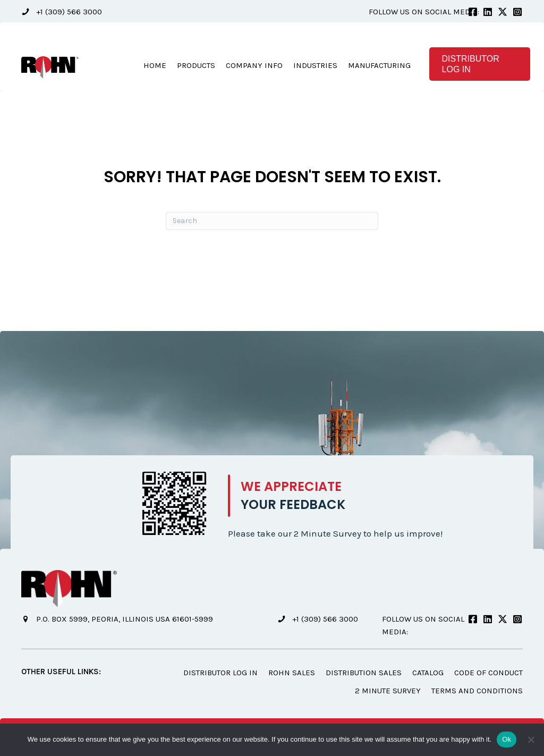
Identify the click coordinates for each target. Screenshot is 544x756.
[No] (531, 740)
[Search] (272, 222)
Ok (507, 739)
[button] (62, 12)
